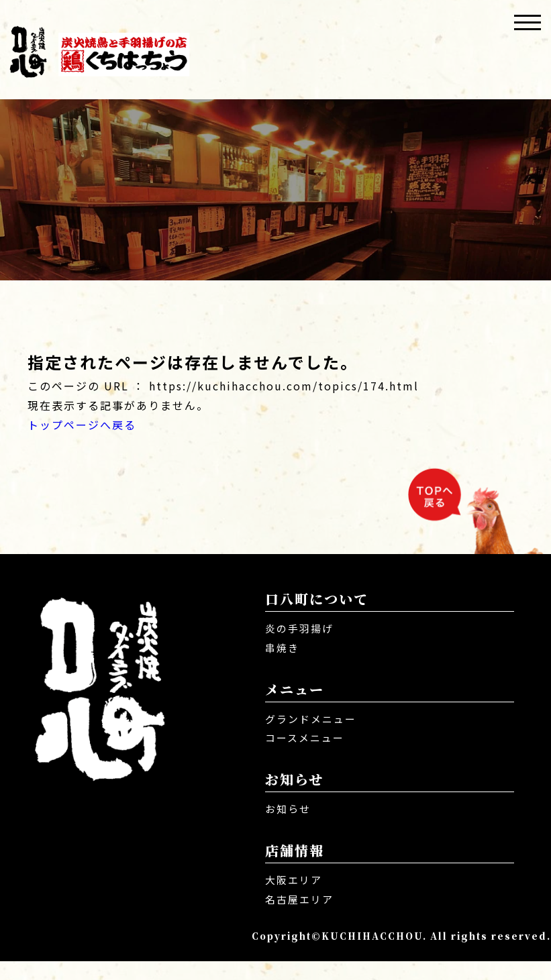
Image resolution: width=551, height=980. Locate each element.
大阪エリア (295, 898)
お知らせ (289, 827)
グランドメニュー (313, 737)
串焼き (283, 666)
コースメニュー (307, 756)
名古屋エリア (301, 918)
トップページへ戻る (82, 425)
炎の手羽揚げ (301, 647)
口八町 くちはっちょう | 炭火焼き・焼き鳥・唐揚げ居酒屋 (99, 50)
